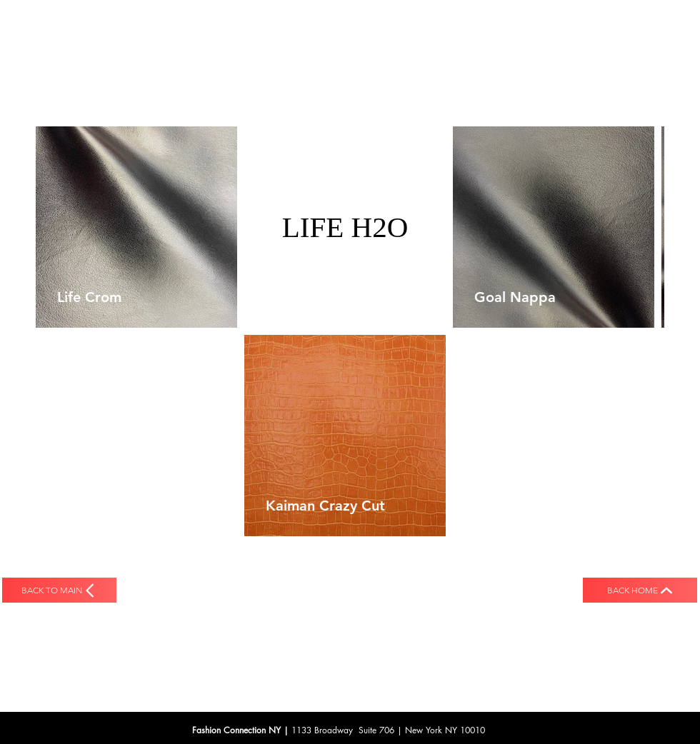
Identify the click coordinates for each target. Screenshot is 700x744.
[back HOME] (640, 590)
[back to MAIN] (59, 590)
